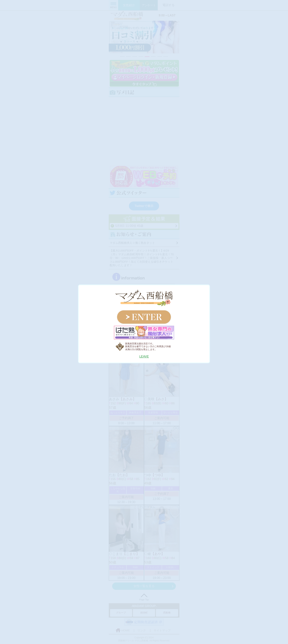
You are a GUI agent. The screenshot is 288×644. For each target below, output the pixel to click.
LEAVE (144, 357)
